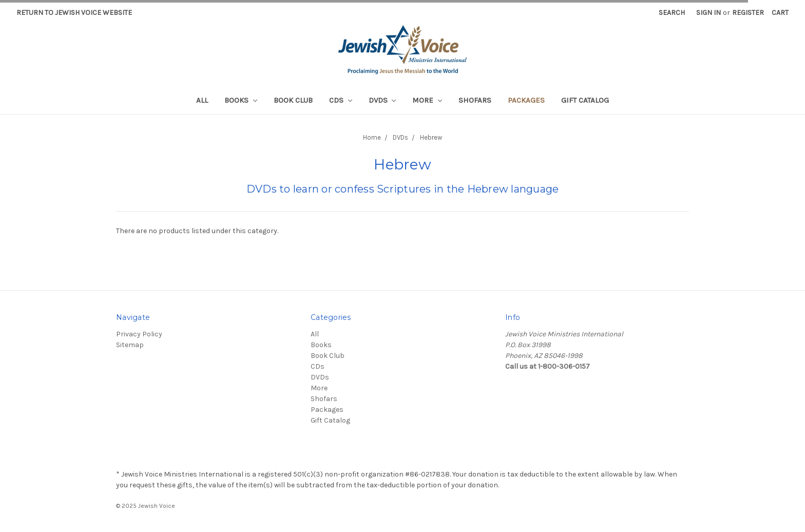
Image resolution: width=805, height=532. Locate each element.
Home (372, 137)
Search (672, 13)
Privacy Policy (139, 334)
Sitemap (130, 345)
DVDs (382, 100)
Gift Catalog (585, 100)
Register (748, 13)
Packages (526, 100)
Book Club (293, 100)
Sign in (708, 13)
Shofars (475, 100)
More (427, 100)
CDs (341, 100)
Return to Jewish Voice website (74, 13)
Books (241, 100)
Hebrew (431, 137)
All (202, 100)
